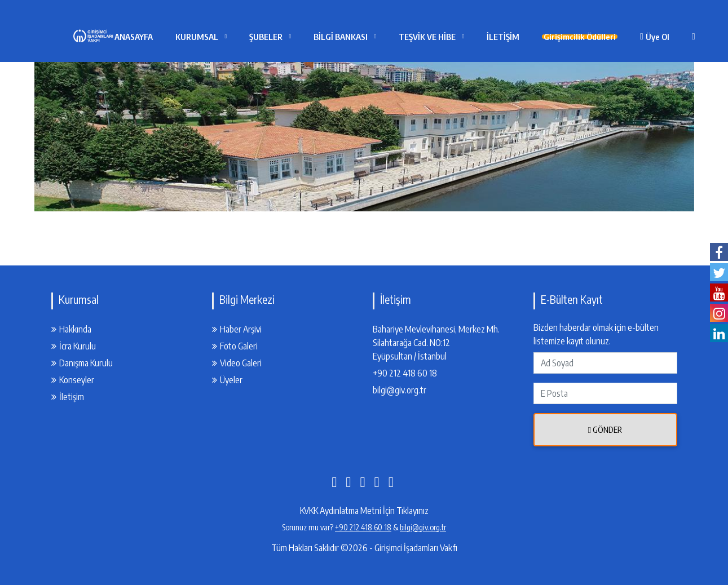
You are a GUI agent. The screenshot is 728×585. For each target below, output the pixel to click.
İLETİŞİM (528, 37)
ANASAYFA (158, 37)
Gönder (605, 429)
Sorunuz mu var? (308, 527)
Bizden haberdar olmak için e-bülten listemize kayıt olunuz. (596, 334)
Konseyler (73, 380)
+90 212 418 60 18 (405, 373)
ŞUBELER (291, 37)
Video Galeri (237, 363)
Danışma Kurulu (82, 363)
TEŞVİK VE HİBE (452, 37)
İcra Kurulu (74, 346)
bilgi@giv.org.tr (400, 390)
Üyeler (227, 380)
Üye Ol (691, 37)
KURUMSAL (222, 37)
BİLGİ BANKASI (365, 37)
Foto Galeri (235, 346)
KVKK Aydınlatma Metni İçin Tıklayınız (364, 511)
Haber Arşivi (237, 329)
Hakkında (71, 329)
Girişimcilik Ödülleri (609, 37)
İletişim (68, 397)
